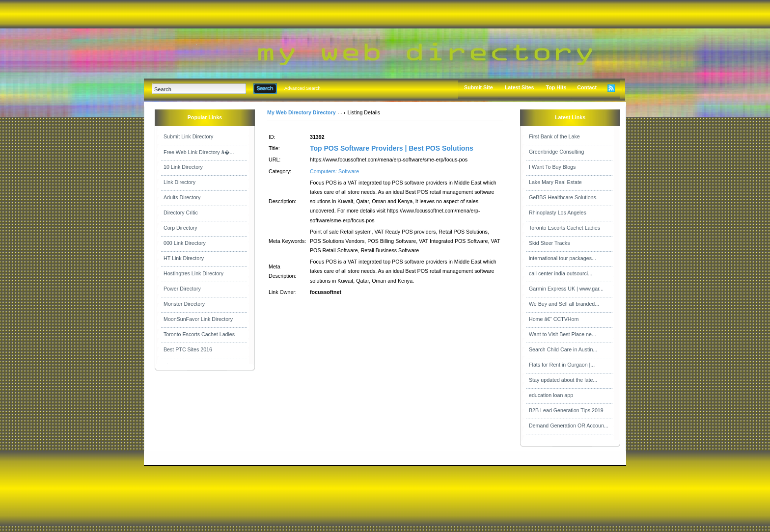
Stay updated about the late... (563, 380)
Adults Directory (182, 197)
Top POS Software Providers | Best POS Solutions (392, 148)
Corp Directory (180, 228)
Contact (587, 87)
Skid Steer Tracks (550, 243)
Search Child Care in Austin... (563, 349)
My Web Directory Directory (302, 112)
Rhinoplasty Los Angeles (558, 213)
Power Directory (182, 289)
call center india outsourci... (561, 273)
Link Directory (179, 182)
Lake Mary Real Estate (555, 182)
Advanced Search (302, 88)
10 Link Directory (183, 167)
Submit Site (479, 87)
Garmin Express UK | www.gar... (566, 289)
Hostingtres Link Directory (193, 273)
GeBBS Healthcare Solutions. (563, 197)
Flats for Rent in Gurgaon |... (562, 365)
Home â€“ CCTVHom (554, 319)
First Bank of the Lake (554, 136)
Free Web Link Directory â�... (199, 152)
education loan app (551, 395)
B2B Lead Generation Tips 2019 (566, 410)
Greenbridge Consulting (557, 152)
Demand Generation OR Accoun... (569, 426)
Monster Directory (184, 304)
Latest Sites (520, 87)
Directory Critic (181, 213)
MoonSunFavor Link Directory (198, 319)
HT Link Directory (184, 258)
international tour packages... (563, 258)
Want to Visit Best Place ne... (563, 334)
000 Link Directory (185, 243)
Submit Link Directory (188, 136)
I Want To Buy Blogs (552, 167)
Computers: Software (334, 171)
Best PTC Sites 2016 (188, 349)
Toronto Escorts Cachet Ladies (199, 334)
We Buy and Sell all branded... (564, 304)
